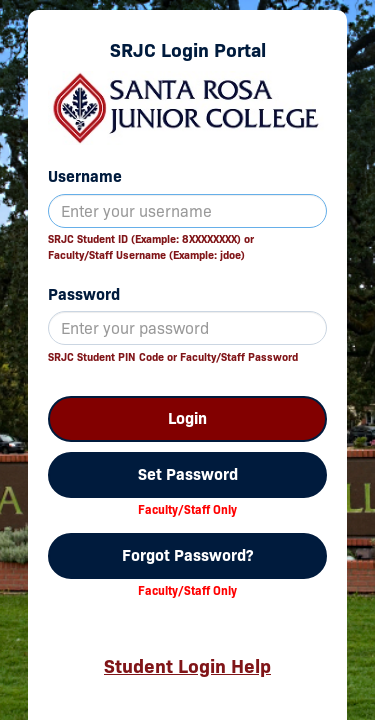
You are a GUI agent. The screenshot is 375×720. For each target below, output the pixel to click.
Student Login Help (187, 666)
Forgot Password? (187, 555)
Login (187, 418)
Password (84, 294)
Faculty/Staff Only (187, 509)
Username (85, 176)
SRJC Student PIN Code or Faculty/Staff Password (173, 357)
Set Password (188, 474)
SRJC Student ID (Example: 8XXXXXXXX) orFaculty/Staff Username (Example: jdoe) (151, 247)
